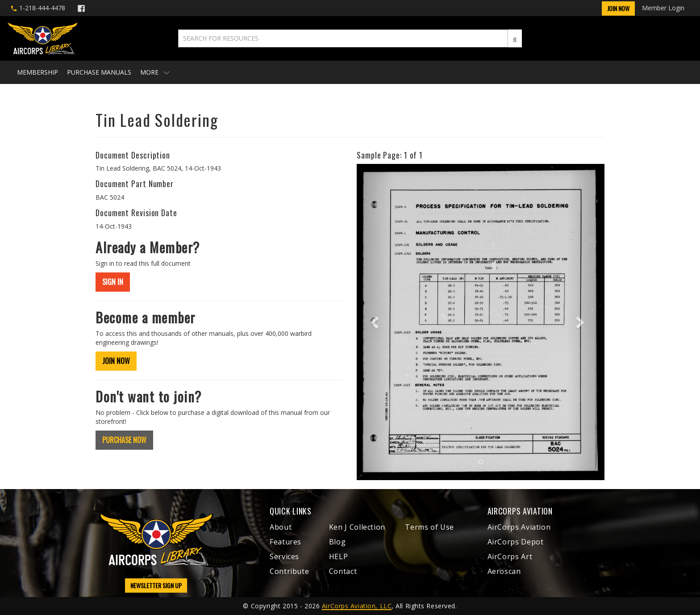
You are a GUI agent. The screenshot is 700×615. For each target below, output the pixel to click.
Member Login (663, 8)
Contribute (289, 571)
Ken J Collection (357, 527)
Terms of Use (429, 527)
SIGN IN (113, 282)
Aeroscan (504, 571)
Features (285, 542)
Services (284, 556)
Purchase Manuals (99, 72)
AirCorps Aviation (519, 527)
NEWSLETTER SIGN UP (156, 585)
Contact (343, 571)
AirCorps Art (510, 556)
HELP (339, 556)
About (281, 527)
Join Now (618, 8)
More (155, 72)
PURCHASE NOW (124, 440)
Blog (337, 542)
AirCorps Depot (516, 542)
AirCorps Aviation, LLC (357, 606)
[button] (375, 322)
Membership (37, 72)
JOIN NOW (116, 361)
